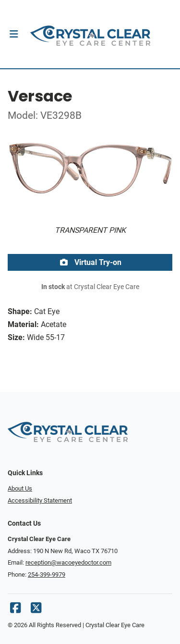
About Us (20, 488)
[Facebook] (15, 610)
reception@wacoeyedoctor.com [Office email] (68, 562)
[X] (36, 610)
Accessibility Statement (40, 500)
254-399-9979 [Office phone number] (47, 575)
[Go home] (90, 34)
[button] (14, 34)
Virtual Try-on (90, 262)
